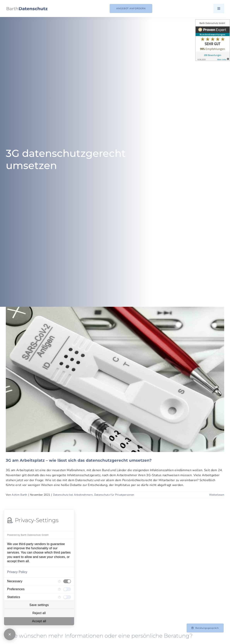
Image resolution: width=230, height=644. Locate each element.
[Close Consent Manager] (10, 634)
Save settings (39, 605)
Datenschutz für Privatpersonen (114, 495)
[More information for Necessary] (59, 581)
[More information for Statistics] (59, 597)
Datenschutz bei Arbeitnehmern (73, 495)
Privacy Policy (17, 572)
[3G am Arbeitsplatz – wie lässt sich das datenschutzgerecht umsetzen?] (115, 379)
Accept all (39, 621)
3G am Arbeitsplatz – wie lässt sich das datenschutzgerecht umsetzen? (79, 460)
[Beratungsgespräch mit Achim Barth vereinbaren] (205, 628)
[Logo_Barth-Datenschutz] (27, 8)
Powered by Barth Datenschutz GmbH (28, 535)
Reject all (39, 613)
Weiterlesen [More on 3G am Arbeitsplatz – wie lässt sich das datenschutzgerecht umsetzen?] (217, 495)
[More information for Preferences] (59, 589)
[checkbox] (67, 581)
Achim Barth (19, 495)
